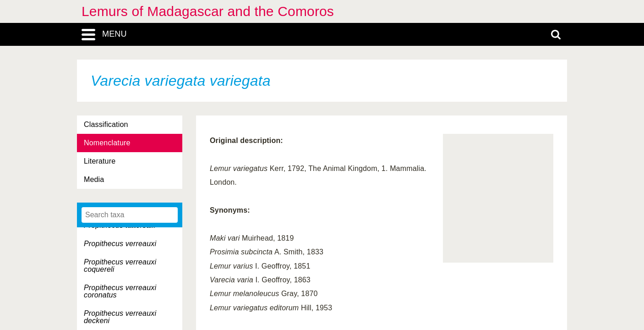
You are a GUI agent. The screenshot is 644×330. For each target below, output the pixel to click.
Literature (100, 161)
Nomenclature (107, 143)
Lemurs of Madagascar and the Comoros (208, 11)
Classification (106, 124)
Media (94, 179)
